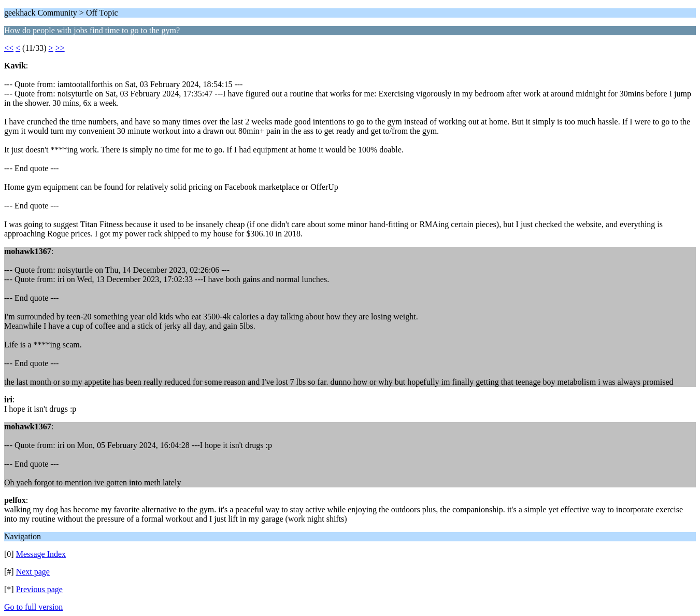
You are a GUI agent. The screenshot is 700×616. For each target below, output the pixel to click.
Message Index (41, 554)
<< (9, 48)
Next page (33, 572)
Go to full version (33, 607)
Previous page (39, 589)
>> (60, 48)
